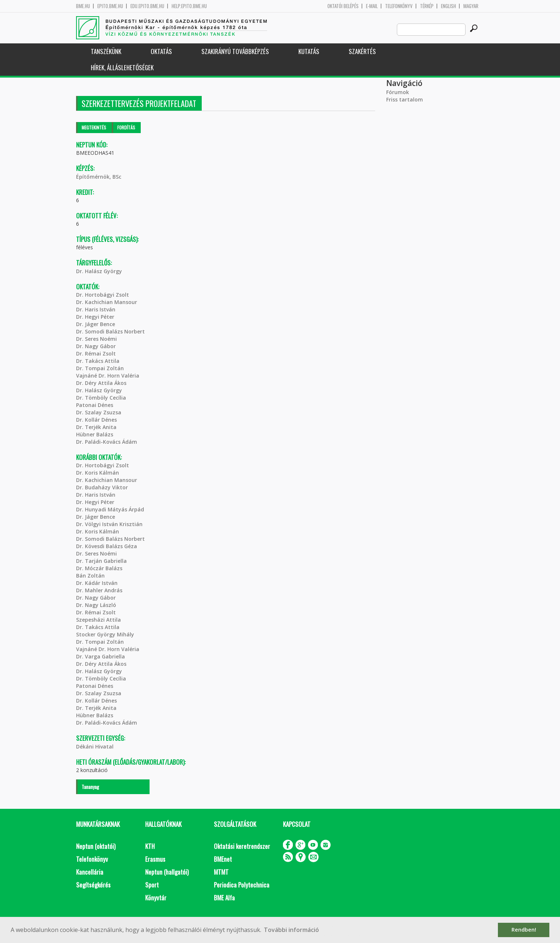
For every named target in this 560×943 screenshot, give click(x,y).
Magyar (471, 6)
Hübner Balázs (95, 434)
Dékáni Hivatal (95, 746)
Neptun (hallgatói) (167, 872)
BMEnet (223, 859)
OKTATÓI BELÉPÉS (343, 6)
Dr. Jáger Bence (96, 324)
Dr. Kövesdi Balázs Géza (107, 546)
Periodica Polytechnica (242, 885)
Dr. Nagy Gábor (96, 346)
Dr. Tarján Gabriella (101, 561)
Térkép (427, 6)
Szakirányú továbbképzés (235, 51)
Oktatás (161, 51)
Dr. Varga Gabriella (100, 656)
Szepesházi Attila (98, 620)
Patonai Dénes (95, 405)
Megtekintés (94, 127)
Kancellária (90, 872)
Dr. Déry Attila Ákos (101, 383)
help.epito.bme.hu (189, 6)
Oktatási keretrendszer (242, 846)
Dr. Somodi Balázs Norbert (110, 331)
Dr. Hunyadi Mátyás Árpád (110, 509)
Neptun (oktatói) (96, 846)
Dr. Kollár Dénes (96, 420)
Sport (152, 885)
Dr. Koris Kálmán (98, 473)
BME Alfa (224, 898)
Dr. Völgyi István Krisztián (109, 524)
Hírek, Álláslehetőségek (122, 67)
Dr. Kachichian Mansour (107, 302)
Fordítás (126, 127)
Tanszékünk (106, 51)
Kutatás (309, 51)
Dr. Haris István (96, 309)
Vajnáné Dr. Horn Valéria (108, 376)
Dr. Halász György (99, 271)
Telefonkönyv (399, 6)
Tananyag (90, 787)
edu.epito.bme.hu (147, 6)
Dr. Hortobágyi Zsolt (103, 295)
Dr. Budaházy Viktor (102, 487)
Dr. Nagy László (96, 605)
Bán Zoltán (90, 576)
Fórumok (398, 92)
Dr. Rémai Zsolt (96, 353)
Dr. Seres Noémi (96, 339)
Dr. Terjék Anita (96, 427)
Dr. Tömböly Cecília (101, 398)
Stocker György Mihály (105, 634)
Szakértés (362, 51)
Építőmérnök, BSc (99, 177)
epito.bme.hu (110, 6)
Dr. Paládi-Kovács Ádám (107, 442)
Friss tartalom (405, 99)
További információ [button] (291, 930)
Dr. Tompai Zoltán (100, 368)
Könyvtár (156, 898)
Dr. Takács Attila (98, 361)
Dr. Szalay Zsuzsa (99, 412)
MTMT (221, 872)
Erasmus (155, 859)
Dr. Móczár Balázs (99, 568)
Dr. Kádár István (97, 583)
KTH (150, 846)
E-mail (372, 6)
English (448, 6)
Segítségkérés (93, 885)
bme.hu (83, 6)
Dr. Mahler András (99, 590)
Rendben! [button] (524, 930)
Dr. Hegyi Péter (95, 317)
